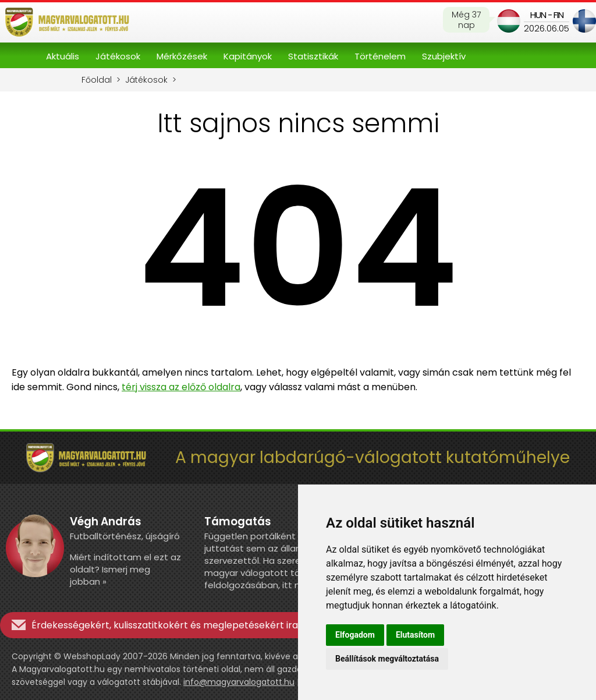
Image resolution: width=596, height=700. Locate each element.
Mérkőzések (182, 56)
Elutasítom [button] (415, 635)
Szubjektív (444, 56)
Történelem (380, 56)
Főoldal (97, 80)
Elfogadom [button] (355, 635)
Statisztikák (313, 56)
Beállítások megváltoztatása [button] (387, 659)
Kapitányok (248, 56)
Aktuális (63, 56)
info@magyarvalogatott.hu (239, 682)
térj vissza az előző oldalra (181, 387)
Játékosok (118, 56)
